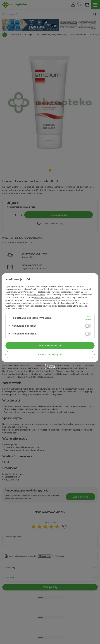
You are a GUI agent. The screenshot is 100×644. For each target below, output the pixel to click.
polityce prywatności (36, 295)
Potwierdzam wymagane (50, 354)
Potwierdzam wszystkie (50, 345)
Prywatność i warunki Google (48, 297)
